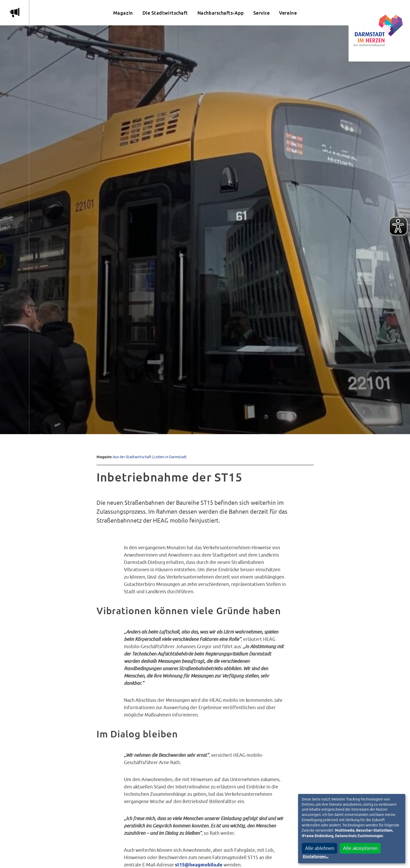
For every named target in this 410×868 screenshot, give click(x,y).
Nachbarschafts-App (221, 13)
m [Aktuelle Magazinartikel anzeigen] (15, 13)
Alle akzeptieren (360, 848)
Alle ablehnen (320, 848)
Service (262, 13)
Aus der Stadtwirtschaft (132, 457)
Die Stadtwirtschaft (165, 13)
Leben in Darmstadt (170, 457)
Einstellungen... (316, 857)
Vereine (288, 13)
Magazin (123, 13)
